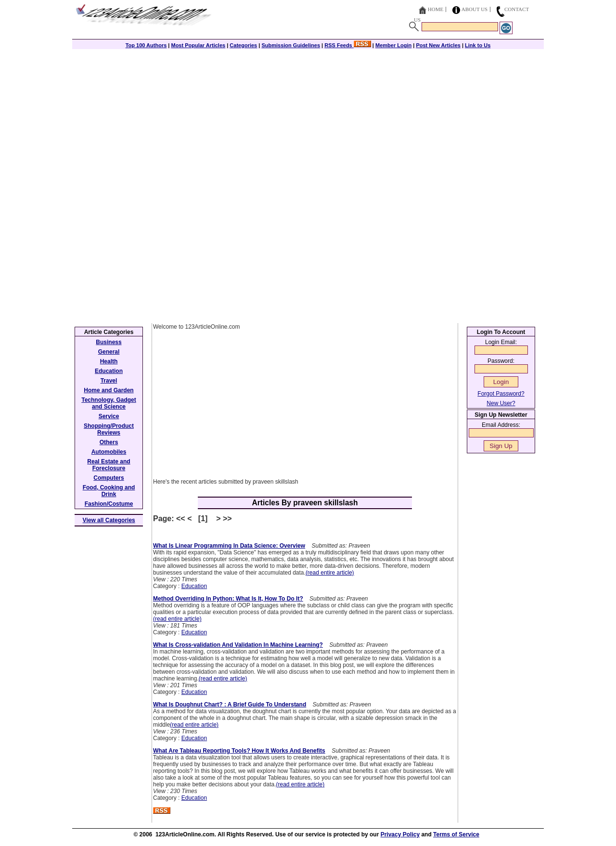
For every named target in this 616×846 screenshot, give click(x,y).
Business (109, 342)
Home (436, 9)
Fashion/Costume (109, 504)
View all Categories (109, 520)
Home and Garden (109, 390)
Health (109, 361)
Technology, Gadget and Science (109, 403)
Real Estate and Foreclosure (109, 465)
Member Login (393, 45)
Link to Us (478, 45)
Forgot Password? (501, 394)
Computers (109, 478)
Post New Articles (438, 45)
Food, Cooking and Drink (109, 491)
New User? (501, 403)
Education (194, 586)
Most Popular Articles (198, 45)
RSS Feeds (348, 45)
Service (109, 416)
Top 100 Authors (146, 45)
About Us (475, 9)
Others (109, 442)
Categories (243, 45)
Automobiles (109, 452)
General (109, 352)
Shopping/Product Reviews (109, 429)
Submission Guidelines (291, 45)
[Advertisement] (308, 116)
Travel (109, 381)
